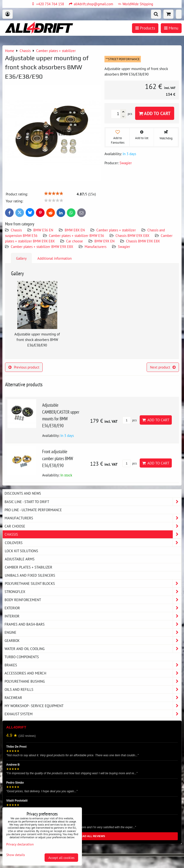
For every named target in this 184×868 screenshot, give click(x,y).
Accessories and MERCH (93, 673)
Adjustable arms (20, 559)
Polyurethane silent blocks (93, 584)
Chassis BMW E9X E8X (132, 235)
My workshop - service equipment (93, 706)
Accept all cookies (61, 858)
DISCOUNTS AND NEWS (23, 493)
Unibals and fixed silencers (30, 575)
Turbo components (22, 657)
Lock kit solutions (21, 551)
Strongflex (93, 592)
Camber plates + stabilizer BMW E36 (76, 235)
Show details (16, 855)
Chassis (16, 230)
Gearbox (93, 641)
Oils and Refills (93, 689)
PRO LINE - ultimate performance (33, 510)
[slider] (54, 194)
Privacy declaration (20, 844)
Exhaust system (93, 714)
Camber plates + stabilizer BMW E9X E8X (42, 246)
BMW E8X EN (75, 230)
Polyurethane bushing (93, 681)
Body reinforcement (93, 600)
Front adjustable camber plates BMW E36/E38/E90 (58, 458)
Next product (163, 367)
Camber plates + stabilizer (116, 230)
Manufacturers (95, 246)
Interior (93, 616)
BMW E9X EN (104, 241)
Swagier (124, 246)
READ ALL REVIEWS (92, 836)
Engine (93, 632)
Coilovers (93, 543)
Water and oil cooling (93, 649)
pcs (129, 420)
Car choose (75, 241)
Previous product (24, 367)
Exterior (93, 608)
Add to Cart (155, 113)
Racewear (93, 698)
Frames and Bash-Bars (93, 624)
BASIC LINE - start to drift (93, 502)
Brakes (93, 665)
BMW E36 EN (43, 230)
